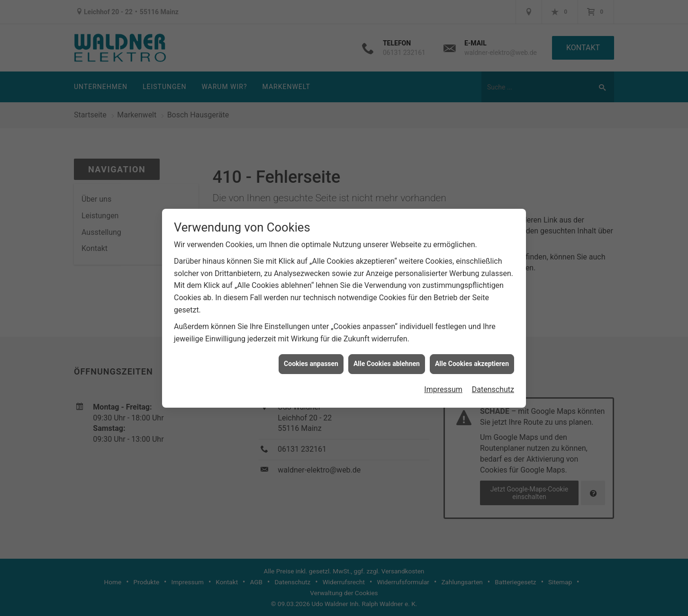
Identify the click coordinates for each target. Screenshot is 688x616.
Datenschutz (493, 386)
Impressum (443, 386)
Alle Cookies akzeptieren (472, 360)
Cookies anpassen (311, 360)
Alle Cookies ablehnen (387, 360)
